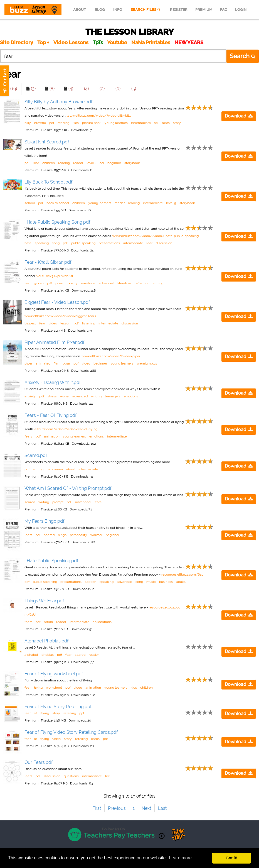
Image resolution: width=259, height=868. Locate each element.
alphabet (31, 655)
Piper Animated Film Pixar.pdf (55, 342)
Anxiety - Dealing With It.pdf (53, 382)
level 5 (171, 203)
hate (28, 243)
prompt (58, 502)
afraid (71, 469)
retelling (70, 713)
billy (28, 123)
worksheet (54, 688)
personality (78, 535)
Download (239, 116)
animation (52, 436)
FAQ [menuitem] (224, 10)
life (108, 776)
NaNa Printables (151, 42)
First (97, 808)
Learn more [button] (180, 858)
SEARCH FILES (146, 10)
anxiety (30, 396)
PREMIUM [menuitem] (204, 10)
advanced (106, 283)
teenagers (113, 396)
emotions (88, 283)
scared (30, 502)
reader (78, 163)
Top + (43, 42)
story (177, 123)
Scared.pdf (36, 455)
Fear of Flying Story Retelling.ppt (58, 707)
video (53, 323)
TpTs (98, 42)
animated (43, 363)
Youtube (117, 42)
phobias (48, 655)
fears (166, 123)
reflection (142, 283)
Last (162, 808)
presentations (109, 243)
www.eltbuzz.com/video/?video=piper (111, 356)
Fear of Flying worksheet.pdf (54, 674)
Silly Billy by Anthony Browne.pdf (59, 102)
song (56, 243)
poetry (73, 283)
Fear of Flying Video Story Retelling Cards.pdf (71, 732)
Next (146, 808)
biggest (30, 323)
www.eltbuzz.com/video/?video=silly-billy (99, 116)
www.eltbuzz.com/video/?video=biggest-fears (60, 316)
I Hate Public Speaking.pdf (51, 561)
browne (40, 123)
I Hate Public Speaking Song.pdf (57, 222)
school (30, 203)
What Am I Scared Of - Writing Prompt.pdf (68, 488)
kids (76, 123)
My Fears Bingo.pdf (45, 521)
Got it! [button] (231, 858)
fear (36, 163)
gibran (39, 283)
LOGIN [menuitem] (241, 10)
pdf (52, 123)
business (166, 582)
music (151, 582)
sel (156, 123)
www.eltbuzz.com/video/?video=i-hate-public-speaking (156, 236)
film (56, 363)
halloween (55, 469)
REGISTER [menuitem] (179, 10)
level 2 (91, 163)
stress (52, 396)
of (35, 713)
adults (181, 582)
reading (63, 123)
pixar (66, 363)
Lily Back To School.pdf (49, 182)
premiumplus (147, 363)
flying (38, 688)
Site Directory (17, 42)
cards (95, 739)
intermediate (141, 123)
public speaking (83, 243)
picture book (92, 123)
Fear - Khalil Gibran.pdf (48, 262)
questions (71, 776)
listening (89, 323)
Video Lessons (71, 42)
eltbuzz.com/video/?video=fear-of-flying (66, 429)
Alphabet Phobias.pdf (47, 641)
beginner (114, 163)
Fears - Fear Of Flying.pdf (51, 415)
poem (60, 283)
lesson (65, 323)
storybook (132, 163)
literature (124, 283)
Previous (117, 808)
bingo (62, 535)
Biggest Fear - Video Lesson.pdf (57, 302)
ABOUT (80, 10)
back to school (58, 203)
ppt (82, 713)
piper (28, 363)
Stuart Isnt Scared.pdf (47, 142)
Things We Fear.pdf (44, 601)
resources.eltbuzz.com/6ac (182, 574)
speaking (42, 243)
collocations (102, 622)
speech (91, 582)
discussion (164, 243)
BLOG (100, 10)
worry (65, 396)
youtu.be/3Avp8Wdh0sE (55, 276)
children (49, 163)
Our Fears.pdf (39, 762)
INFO (118, 10)
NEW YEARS (189, 42)
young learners (116, 123)
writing (158, 283)
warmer (96, 535)
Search (243, 56)
